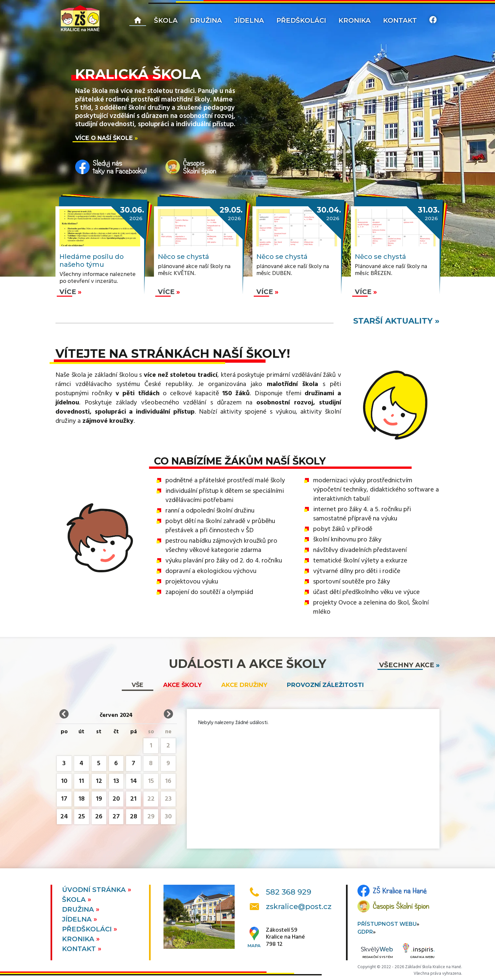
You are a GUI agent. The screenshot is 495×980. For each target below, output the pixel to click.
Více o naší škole (104, 138)
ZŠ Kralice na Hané (400, 891)
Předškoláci (301, 20)
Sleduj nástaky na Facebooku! (120, 167)
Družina (206, 20)
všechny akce (407, 665)
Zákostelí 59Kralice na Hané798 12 (285, 937)
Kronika (355, 20)
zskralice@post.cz (299, 907)
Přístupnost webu (387, 924)
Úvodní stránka (95, 890)
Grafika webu (419, 952)
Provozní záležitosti (325, 685)
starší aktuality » (396, 321)
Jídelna (249, 20)
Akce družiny (244, 685)
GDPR (365, 932)
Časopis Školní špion (401, 906)
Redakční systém (377, 953)
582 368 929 (289, 892)
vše (138, 685)
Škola (166, 20)
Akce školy (182, 685)
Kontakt (400, 20)
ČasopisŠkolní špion (200, 167)
